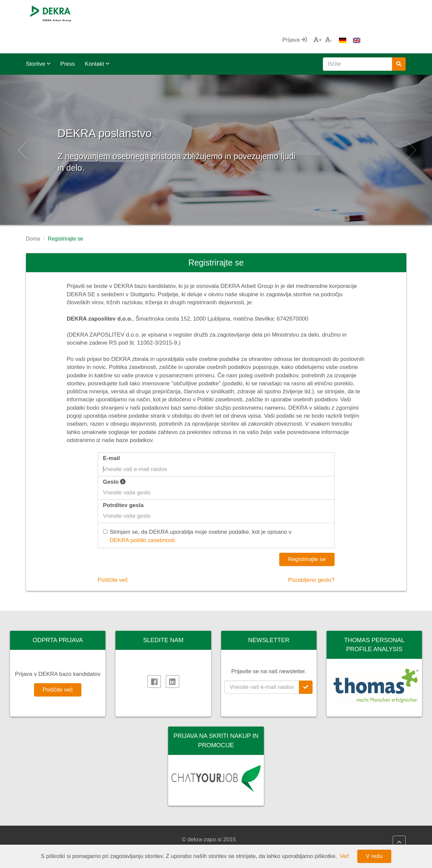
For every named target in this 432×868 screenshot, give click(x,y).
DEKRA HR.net (247, 831)
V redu (374, 856)
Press (68, 37)
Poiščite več (113, 553)
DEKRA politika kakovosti (162, 831)
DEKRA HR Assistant (255, 839)
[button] (22, 123)
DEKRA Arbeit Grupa (59, 839)
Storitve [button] (38, 37)
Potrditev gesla (123, 479)
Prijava (340, 13)
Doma (33, 212)
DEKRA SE (47, 831)
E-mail (112, 431)
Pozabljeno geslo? (311, 553)
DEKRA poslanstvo (146, 103)
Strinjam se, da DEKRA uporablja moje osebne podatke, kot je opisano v (198, 510)
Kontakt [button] (97, 37)
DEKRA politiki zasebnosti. (143, 514)
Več (344, 856)
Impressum (144, 839)
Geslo (115, 455)
